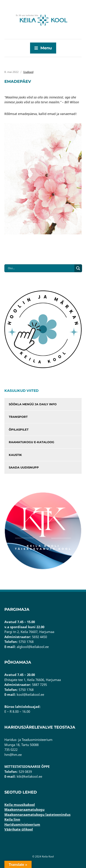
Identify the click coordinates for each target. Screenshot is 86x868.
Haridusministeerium (22, 824)
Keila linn (12, 819)
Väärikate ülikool (19, 829)
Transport (18, 417)
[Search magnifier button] (78, 268)
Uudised (28, 72)
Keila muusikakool (20, 805)
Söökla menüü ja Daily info (33, 404)
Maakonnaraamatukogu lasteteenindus (37, 814)
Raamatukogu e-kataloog (31, 442)
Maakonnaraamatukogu (24, 809)
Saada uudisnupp (24, 467)
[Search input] (41, 268)
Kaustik (15, 455)
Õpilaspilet (19, 429)
